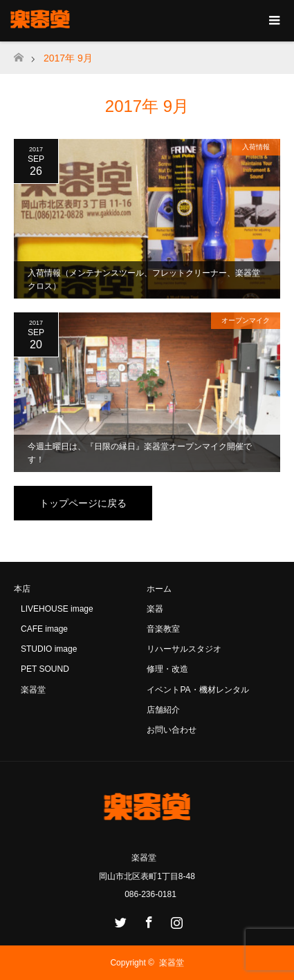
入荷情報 (256, 147)
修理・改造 (167, 669)
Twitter (119, 920)
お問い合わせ (172, 730)
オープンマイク (246, 320)
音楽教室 (163, 629)
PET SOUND (45, 669)
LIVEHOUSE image (57, 609)
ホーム (159, 589)
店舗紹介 (163, 710)
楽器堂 (33, 690)
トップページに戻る (83, 503)
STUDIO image (49, 649)
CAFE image (44, 629)
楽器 (155, 609)
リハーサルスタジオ (184, 649)
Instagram (175, 920)
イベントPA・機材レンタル (197, 690)
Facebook (147, 920)
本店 (22, 589)
